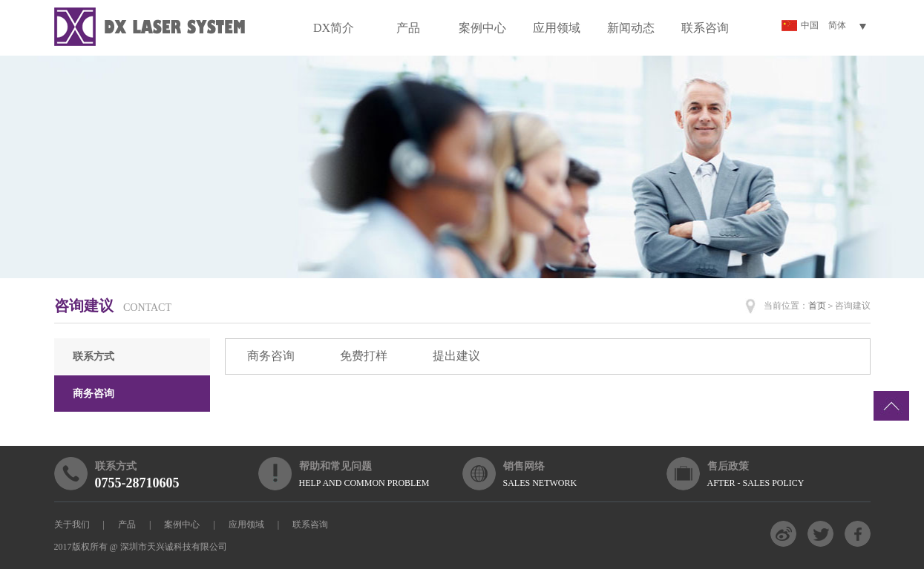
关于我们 (72, 524)
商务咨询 (94, 394)
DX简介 (334, 28)
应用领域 (557, 28)
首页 (817, 306)
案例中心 (482, 28)
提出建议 (456, 356)
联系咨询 (705, 28)
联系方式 (94, 356)
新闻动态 (631, 28)
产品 (408, 28)
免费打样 (364, 356)
